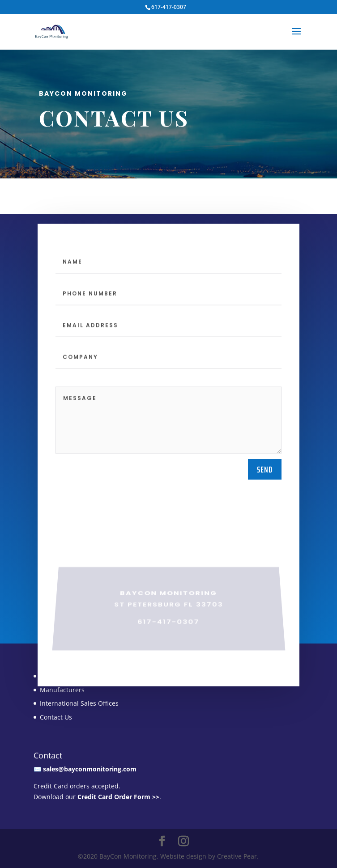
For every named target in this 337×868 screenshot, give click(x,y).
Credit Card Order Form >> (118, 797)
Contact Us (56, 717)
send (265, 500)
